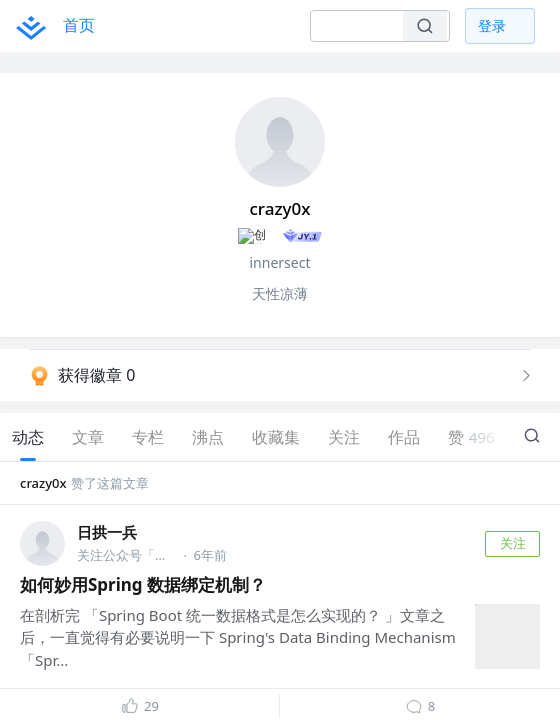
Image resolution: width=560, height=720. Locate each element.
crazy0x (43, 484)
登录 (492, 25)
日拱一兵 (107, 534)
